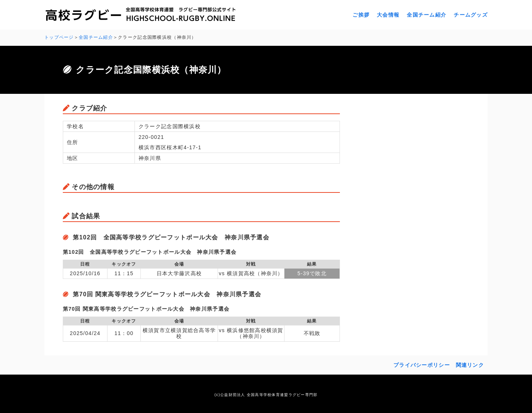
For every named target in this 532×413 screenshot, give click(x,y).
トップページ (59, 37)
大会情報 (388, 15)
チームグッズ (471, 15)
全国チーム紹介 (427, 15)
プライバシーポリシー (422, 365)
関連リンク (470, 365)
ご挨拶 (361, 15)
